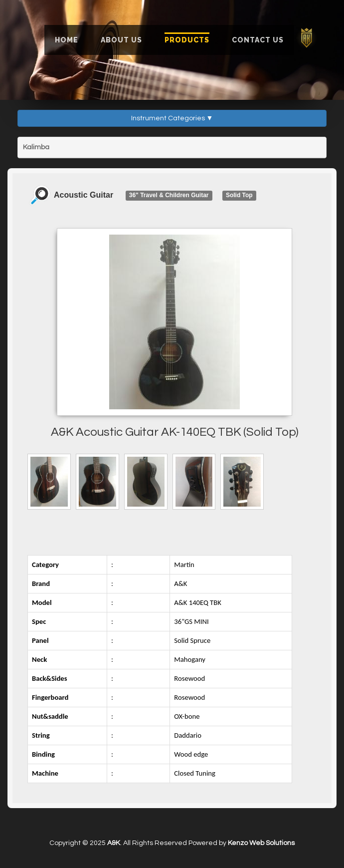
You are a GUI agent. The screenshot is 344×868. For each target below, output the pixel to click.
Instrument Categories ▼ (172, 118)
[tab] (172, 147)
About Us (121, 40)
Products (187, 40)
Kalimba (36, 147)
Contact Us (258, 40)
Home (67, 40)
